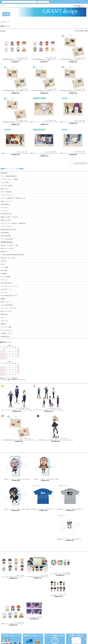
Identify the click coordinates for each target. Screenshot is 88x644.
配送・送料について (20, 636)
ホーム (3, 6)
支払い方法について (9, 636)
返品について (29, 636)
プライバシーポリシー (53, 636)
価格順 (82, 31)
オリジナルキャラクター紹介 (80, 8)
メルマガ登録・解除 (64, 636)
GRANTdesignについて (79, 6)
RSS (71, 636)
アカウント (74, 3)
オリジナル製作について (79, 7)
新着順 (86, 31)
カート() (82, 3)
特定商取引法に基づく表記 (40, 636)
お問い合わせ (78, 10)
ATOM (75, 636)
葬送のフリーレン (6, 22)
